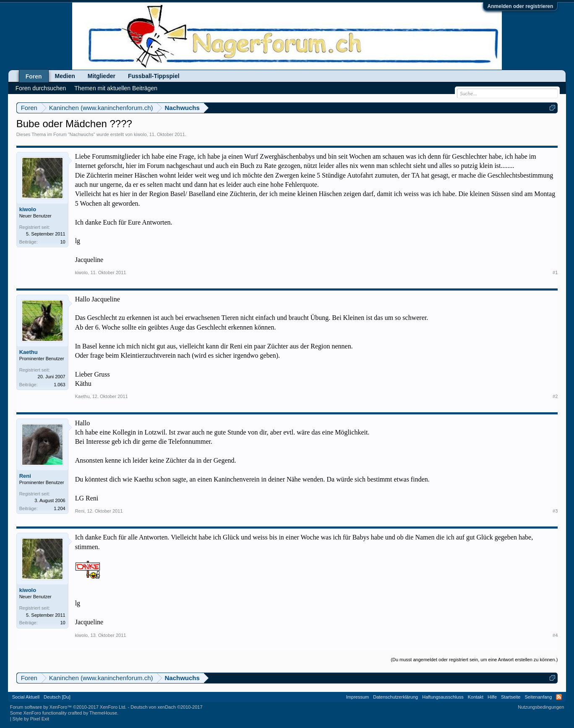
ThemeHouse (103, 713)
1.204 (60, 508)
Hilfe (492, 697)
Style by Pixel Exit (31, 719)
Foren (34, 76)
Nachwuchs (82, 134)
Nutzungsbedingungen (541, 707)
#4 (555, 635)
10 (63, 242)
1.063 (60, 385)
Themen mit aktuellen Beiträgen (116, 88)
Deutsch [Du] (57, 697)
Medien (65, 76)
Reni (25, 476)
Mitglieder (102, 76)
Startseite (511, 697)
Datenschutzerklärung (395, 697)
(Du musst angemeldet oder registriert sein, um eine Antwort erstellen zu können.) (474, 660)
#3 (555, 511)
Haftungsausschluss (443, 697)
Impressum (357, 697)
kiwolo (140, 134)
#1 (555, 272)
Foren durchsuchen (41, 88)
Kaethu (29, 352)
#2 (555, 396)
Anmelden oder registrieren (521, 6)
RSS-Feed (559, 697)
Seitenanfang (538, 697)
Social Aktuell (26, 697)
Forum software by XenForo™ (68, 707)
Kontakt (476, 697)
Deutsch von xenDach (166, 707)
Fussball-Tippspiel (154, 76)
